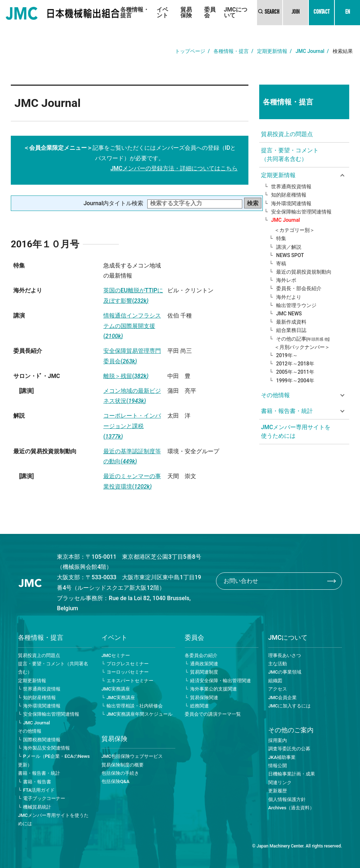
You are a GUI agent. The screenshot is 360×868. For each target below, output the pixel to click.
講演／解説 (289, 247)
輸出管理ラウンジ (296, 305)
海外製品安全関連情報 (46, 748)
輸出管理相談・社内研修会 (135, 706)
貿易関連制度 (204, 672)
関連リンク (280, 782)
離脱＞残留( (126, 376)
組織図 (275, 681)
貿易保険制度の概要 (123, 765)
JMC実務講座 (116, 689)
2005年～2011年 (295, 372)
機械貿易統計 (37, 807)
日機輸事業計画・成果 (292, 774)
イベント (162, 12)
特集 (281, 238)
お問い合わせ (241, 581)
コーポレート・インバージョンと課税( (132, 426)
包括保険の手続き (120, 773)
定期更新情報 (272, 51)
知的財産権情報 (289, 195)
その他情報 (30, 731)
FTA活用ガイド (39, 790)
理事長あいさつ (285, 655)
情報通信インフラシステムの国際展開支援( (132, 326)
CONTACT (321, 13)
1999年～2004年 (295, 381)
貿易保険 (186, 12)
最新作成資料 (291, 322)
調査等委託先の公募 (289, 749)
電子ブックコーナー (44, 798)
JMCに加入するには (289, 706)
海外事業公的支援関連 (213, 689)
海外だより (289, 297)
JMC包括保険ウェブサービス (132, 756)
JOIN (296, 13)
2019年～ (287, 355)
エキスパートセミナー (130, 681)
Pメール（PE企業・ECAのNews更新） (54, 760)
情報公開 (278, 766)
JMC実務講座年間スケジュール (139, 714)
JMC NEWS (289, 314)
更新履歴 (278, 791)
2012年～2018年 (295, 364)
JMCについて (236, 12)
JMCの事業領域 (285, 672)
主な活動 (278, 664)
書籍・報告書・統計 (39, 773)
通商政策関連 (204, 664)
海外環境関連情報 (291, 203)
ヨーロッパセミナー (128, 672)
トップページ (190, 51)
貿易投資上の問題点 (287, 134)
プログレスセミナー (128, 664)
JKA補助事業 (282, 757)
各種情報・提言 (135, 12)
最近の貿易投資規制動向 (304, 272)
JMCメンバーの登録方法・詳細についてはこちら (174, 168)
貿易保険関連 (204, 698)
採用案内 (278, 740)
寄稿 (281, 264)
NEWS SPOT (290, 255)
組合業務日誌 (291, 330)
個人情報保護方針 (287, 799)
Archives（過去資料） (291, 808)
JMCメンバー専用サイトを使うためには (296, 431)
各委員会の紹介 (201, 655)
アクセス (278, 689)
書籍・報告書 (37, 782)
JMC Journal (310, 51)
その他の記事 (303, 339)
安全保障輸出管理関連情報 (301, 212)
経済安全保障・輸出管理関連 (220, 681)
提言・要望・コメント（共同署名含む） (290, 155)
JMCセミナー (116, 655)
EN (348, 13)
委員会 (210, 12)
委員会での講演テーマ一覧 (213, 714)
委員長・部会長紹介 (299, 288)
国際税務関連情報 (42, 740)
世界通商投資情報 (291, 186)
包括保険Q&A (116, 781)
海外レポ (286, 280)
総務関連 (199, 706)
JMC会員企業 (282, 698)
